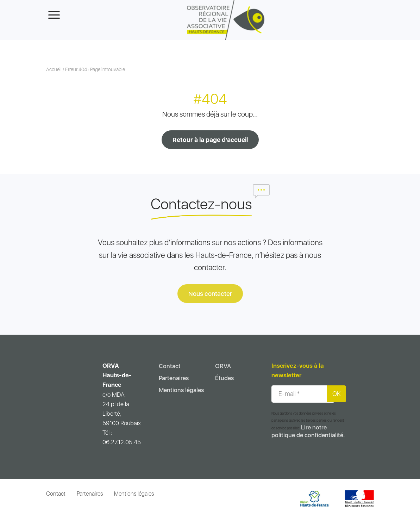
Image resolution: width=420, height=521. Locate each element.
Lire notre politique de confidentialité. (308, 431)
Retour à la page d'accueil (210, 140)
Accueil (54, 69)
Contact (170, 366)
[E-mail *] (303, 394)
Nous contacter (210, 294)
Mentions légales (181, 390)
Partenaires (174, 378)
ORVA (223, 366)
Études (224, 378)
